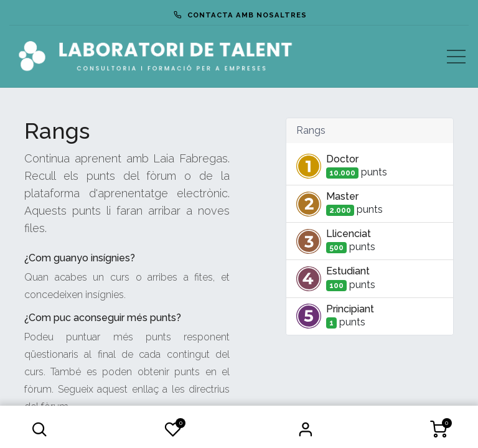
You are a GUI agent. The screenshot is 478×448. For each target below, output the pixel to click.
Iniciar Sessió (306, 429)
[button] (39, 429)
